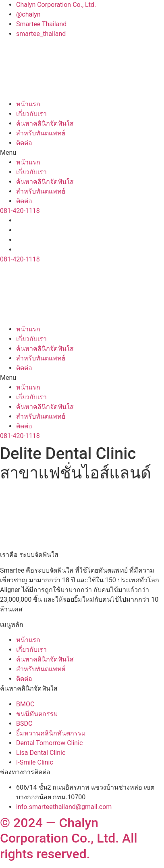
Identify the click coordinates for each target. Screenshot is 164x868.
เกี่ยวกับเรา (31, 114)
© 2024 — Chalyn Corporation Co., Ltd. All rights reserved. (69, 838)
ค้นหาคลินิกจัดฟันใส (45, 123)
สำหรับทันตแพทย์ (41, 133)
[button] (82, 153)
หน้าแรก (28, 104)
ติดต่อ (24, 143)
